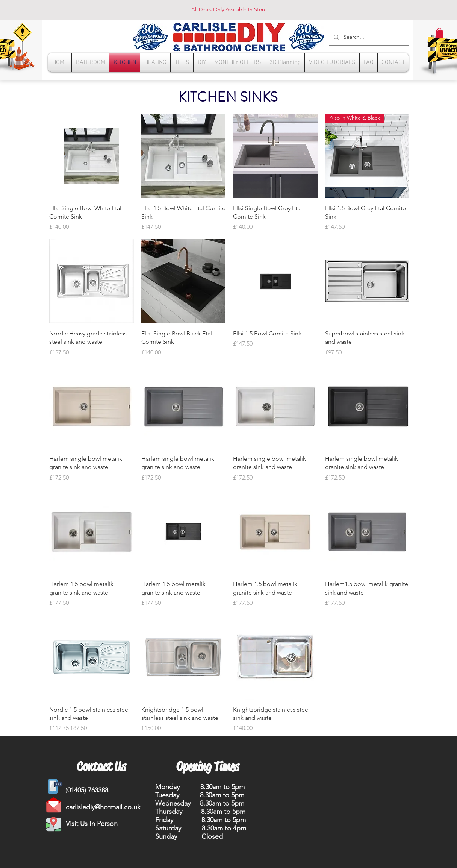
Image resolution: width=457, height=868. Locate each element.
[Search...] (368, 37)
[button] (439, 33)
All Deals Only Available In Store (229, 9)
